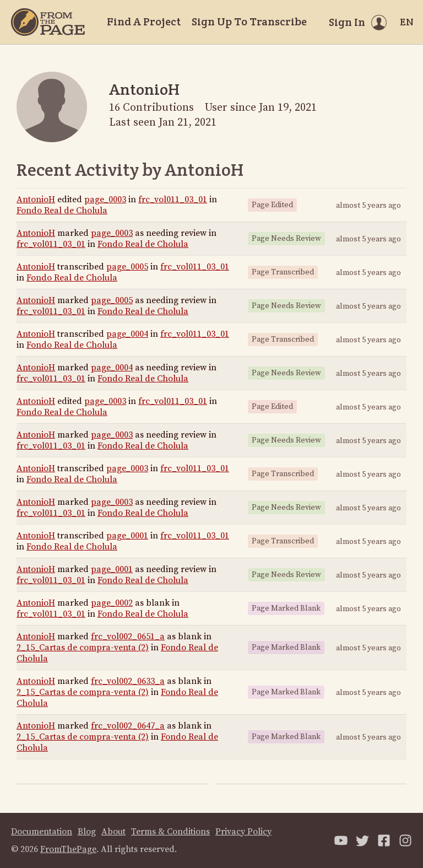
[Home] (48, 22)
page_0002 (112, 603)
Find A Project (144, 21)
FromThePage (68, 849)
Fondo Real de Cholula (62, 211)
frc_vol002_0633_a (128, 681)
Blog (87, 832)
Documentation (42, 832)
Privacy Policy (243, 832)
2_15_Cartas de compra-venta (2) (83, 648)
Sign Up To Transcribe (249, 21)
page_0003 (105, 200)
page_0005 (127, 267)
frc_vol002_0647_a (128, 726)
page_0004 (127, 334)
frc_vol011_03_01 (173, 200)
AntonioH (36, 200)
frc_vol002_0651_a (128, 637)
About (113, 832)
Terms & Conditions (170, 832)
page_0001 (127, 536)
